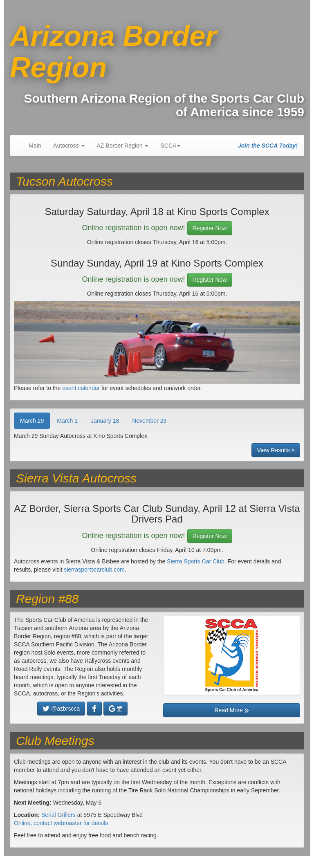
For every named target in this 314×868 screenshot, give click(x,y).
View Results (276, 450)
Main (35, 146)
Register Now (210, 228)
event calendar (81, 388)
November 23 (149, 421)
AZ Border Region (123, 146)
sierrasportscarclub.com (94, 570)
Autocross (69, 146)
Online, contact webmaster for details (61, 823)
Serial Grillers (58, 815)
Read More (231, 710)
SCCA (170, 146)
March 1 (67, 421)
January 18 (105, 421)
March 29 (32, 421)
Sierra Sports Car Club (196, 561)
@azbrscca (61, 709)
